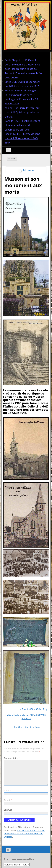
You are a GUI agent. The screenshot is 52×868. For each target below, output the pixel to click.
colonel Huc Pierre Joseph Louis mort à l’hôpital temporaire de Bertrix (23, 112)
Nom (7, 790)
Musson (29, 170)
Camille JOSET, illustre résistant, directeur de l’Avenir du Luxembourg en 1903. (23, 125)
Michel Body (42, 709)
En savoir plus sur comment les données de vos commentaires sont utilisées (25, 834)
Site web (8, 810)
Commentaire (12, 758)
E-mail (8, 800)
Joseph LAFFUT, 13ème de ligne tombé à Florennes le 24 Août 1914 (23, 138)
